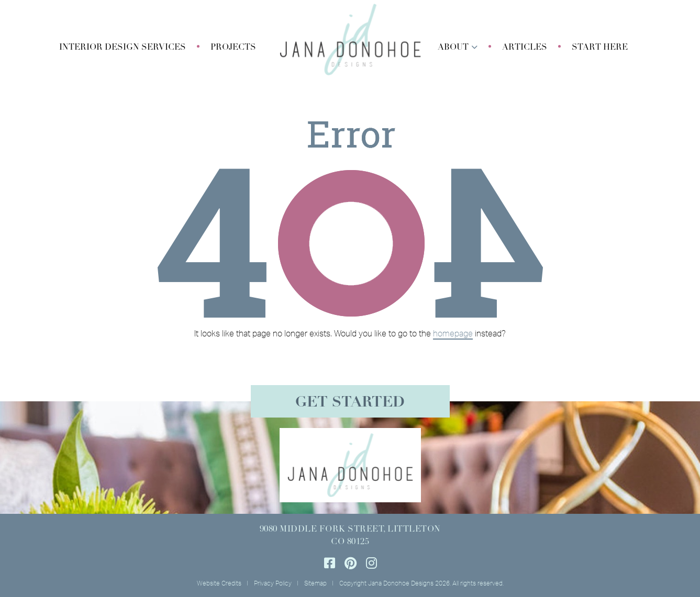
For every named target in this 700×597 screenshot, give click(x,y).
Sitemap (315, 583)
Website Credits (219, 583)
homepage (453, 333)
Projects (233, 48)
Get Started (350, 403)
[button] (123, 48)
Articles (525, 48)
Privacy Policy (273, 583)
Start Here (600, 48)
